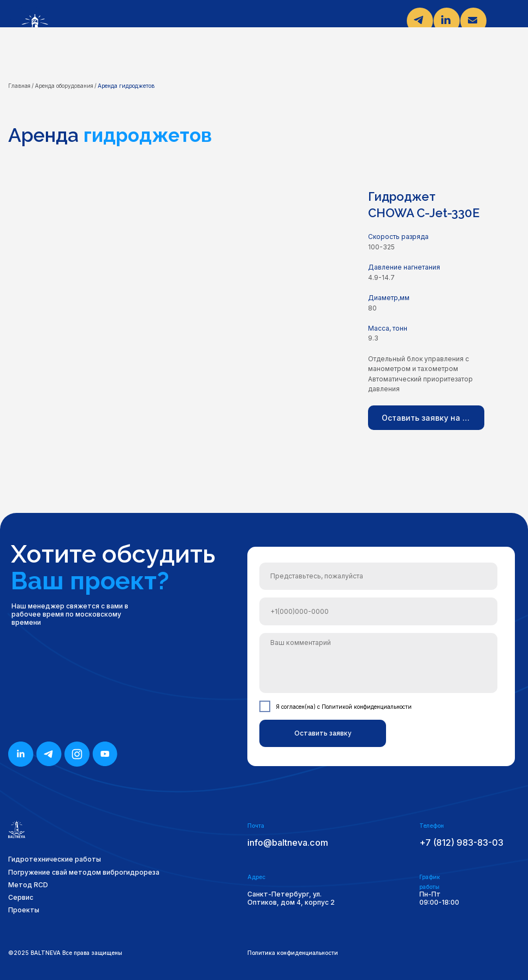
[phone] (378, 611)
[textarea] (378, 663)
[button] (426, 418)
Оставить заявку (323, 733)
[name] (378, 576)
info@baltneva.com (288, 842)
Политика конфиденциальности (293, 953)
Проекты (24, 910)
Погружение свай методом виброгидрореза (84, 872)
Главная (19, 86)
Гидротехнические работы (55, 859)
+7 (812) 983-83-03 (461, 842)
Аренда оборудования (64, 86)
